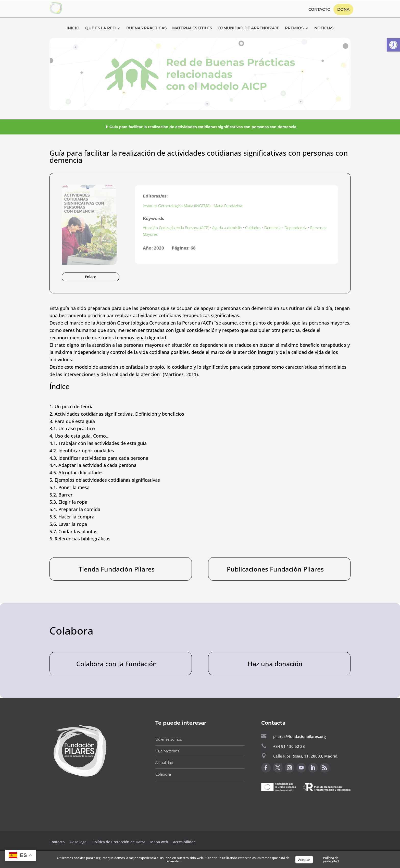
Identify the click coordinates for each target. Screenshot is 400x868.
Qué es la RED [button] (100, 28)
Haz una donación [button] (275, 664)
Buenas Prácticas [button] (146, 28)
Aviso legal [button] (79, 842)
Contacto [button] (320, 10)
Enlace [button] (91, 277)
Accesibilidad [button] (184, 842)
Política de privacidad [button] (331, 859)
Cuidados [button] (253, 228)
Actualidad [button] (164, 762)
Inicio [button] (73, 28)
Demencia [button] (273, 228)
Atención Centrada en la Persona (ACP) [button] (176, 228)
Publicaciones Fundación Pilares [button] (275, 569)
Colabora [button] (163, 774)
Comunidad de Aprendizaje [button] (248, 28)
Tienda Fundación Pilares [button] (117, 569)
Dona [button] (343, 9)
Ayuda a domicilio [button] (227, 228)
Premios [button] (294, 28)
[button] (393, 45)
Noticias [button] (324, 28)
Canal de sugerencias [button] (286, 804)
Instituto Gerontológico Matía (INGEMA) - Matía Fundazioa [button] (192, 206)
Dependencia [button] (296, 228)
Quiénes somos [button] (169, 739)
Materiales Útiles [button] (192, 28)
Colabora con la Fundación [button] (117, 664)
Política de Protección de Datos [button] (119, 842)
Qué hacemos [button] (167, 751)
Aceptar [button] (304, 860)
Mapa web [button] (159, 842)
